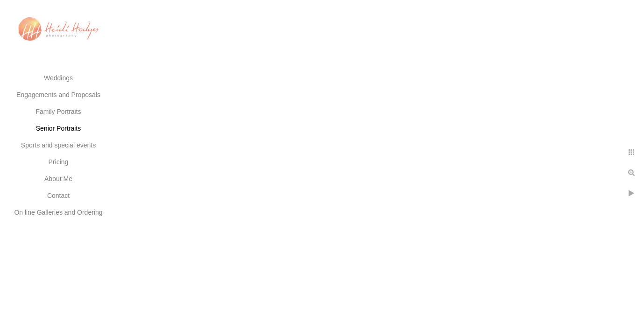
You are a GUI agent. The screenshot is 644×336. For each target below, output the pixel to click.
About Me (58, 179)
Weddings (58, 78)
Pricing (59, 162)
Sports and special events (58, 145)
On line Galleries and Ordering (58, 212)
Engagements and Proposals (58, 95)
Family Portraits (58, 112)
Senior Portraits (58, 128)
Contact (58, 196)
